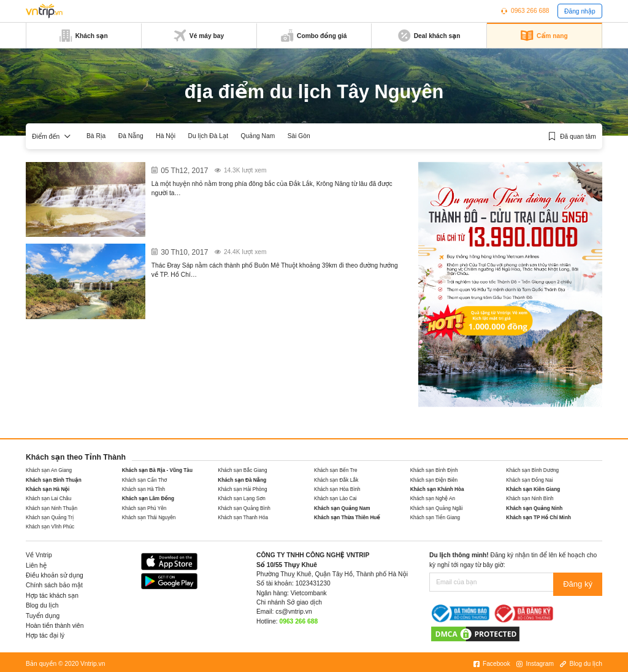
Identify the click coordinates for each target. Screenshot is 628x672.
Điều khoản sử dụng (55, 575)
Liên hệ (36, 566)
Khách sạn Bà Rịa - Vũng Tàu (157, 470)
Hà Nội (166, 136)
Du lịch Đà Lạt (208, 136)
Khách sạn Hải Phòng (242, 489)
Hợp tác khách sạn (52, 596)
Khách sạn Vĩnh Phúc (50, 527)
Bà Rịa (96, 136)
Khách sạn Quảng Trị (50, 518)
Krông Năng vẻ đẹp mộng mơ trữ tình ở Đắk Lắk (240, 168)
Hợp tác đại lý (45, 635)
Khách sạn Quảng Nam (342, 508)
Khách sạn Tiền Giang (435, 518)
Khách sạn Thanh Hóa (243, 518)
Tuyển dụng (43, 616)
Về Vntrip (39, 555)
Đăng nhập (580, 11)
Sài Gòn (299, 136)
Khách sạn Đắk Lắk (336, 480)
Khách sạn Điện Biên (434, 480)
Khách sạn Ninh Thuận (52, 508)
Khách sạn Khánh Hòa (437, 489)
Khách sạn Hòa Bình (337, 489)
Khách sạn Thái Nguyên (149, 518)
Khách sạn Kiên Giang (533, 489)
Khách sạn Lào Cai (335, 499)
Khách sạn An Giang (49, 470)
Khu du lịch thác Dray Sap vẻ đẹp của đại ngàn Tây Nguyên (259, 249)
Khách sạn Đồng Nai (529, 480)
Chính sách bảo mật (54, 585)
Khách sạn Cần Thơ (145, 480)
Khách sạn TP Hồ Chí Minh (538, 518)
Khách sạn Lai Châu (48, 499)
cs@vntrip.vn (293, 612)
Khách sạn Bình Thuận (54, 480)
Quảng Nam (258, 136)
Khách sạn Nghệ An (433, 499)
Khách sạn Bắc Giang (242, 470)
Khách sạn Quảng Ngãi (437, 508)
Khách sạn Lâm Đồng (148, 499)
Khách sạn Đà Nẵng (242, 480)
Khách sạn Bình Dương (532, 470)
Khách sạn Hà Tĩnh (144, 489)
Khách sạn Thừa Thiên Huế (347, 518)
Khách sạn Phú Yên (144, 508)
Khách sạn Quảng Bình (244, 508)
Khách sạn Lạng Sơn (241, 499)
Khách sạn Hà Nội (48, 489)
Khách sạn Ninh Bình (530, 499)
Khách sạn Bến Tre (336, 470)
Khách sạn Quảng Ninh (534, 508)
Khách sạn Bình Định (434, 470)
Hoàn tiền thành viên (55, 626)
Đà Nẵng (131, 136)
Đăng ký (581, 582)
